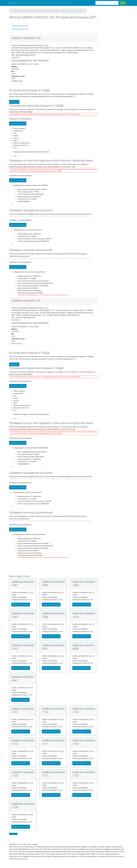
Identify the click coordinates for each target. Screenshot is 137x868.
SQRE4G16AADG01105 (20, 29)
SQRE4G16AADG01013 (21, 668)
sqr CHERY (55, 11)
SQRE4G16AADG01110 (51, 732)
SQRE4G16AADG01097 (21, 605)
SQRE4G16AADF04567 (20, 700)
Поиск (123, 3)
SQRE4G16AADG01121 (51, 795)
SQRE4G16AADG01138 (21, 827)
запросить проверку (18, 123)
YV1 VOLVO (68, 3)
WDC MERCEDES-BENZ (48, 3)
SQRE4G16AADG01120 (21, 795)
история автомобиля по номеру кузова (26, 11)
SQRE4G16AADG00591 (51, 668)
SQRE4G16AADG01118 (82, 763)
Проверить (14, 102)
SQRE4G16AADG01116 (21, 763)
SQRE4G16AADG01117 (51, 763)
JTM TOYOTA (35, 3)
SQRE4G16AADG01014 (82, 636)
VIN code (46, 11)
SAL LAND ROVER (24, 3)
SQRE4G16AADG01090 (51, 636)
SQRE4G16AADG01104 (78, 11)
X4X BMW (59, 3)
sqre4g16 (65, 11)
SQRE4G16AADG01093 (21, 636)
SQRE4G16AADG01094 (82, 605)
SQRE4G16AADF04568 (81, 668)
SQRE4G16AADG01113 (82, 732)
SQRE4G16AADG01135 (82, 795)
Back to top (13, 834)
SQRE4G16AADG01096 (51, 605)
